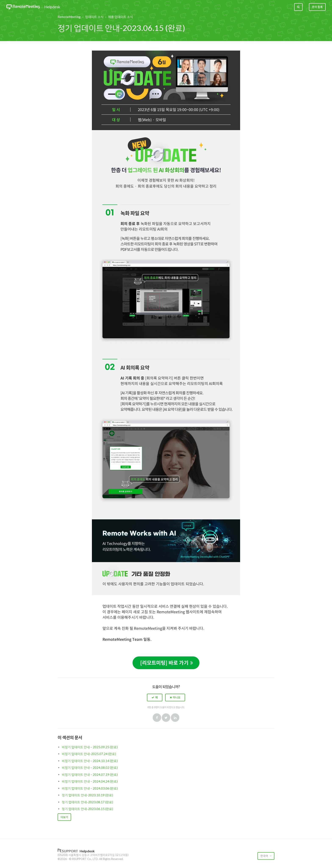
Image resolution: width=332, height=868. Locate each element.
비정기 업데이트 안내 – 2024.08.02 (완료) (90, 768)
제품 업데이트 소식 (120, 17)
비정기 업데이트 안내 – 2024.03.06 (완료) (90, 788)
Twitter (166, 718)
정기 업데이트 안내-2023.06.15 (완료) (87, 809)
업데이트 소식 (94, 17)
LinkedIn (175, 718)
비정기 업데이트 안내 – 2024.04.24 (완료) (90, 781)
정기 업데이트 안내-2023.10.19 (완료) (87, 795)
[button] (155, 697)
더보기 (64, 817)
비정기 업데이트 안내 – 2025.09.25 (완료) (90, 747)
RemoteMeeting (69, 17)
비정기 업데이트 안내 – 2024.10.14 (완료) (90, 761)
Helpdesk (52, 7)
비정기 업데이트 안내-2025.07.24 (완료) (89, 754)
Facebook (157, 718)
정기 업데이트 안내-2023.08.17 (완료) (87, 802)
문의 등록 (317, 7)
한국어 (265, 856)
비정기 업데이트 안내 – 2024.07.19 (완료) (90, 774)
